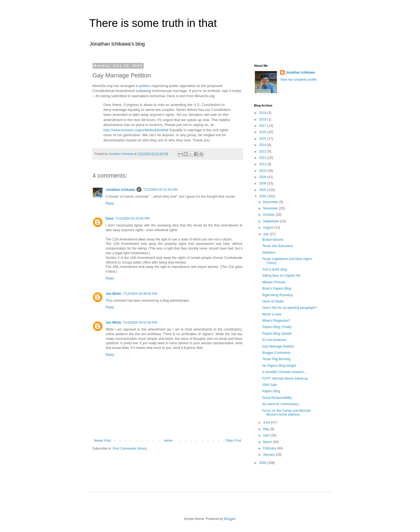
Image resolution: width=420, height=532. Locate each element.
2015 (263, 139)
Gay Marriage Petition (278, 346)
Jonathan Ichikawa (120, 190)
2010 (263, 171)
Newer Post (102, 441)
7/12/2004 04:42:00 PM (140, 323)
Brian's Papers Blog (276, 289)
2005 (263, 190)
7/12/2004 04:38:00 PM (140, 294)
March (268, 442)
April (267, 435)
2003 (263, 463)
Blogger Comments (276, 353)
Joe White (114, 294)
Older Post (233, 441)
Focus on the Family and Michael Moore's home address (286, 413)
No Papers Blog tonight (279, 366)
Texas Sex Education (277, 246)
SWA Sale (269, 385)
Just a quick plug (274, 269)
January (269, 455)
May (266, 429)
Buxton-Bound (272, 240)
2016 (263, 132)
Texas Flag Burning (276, 359)
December (271, 202)
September (271, 221)
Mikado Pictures (274, 282)
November (271, 208)
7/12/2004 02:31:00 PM (160, 190)
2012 (263, 158)
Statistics (269, 253)
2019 (263, 113)
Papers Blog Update (277, 334)
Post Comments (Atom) (130, 449)
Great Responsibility (277, 398)
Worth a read (272, 314)
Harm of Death (273, 301)
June (267, 422)
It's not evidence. (274, 340)
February (270, 448)
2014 (263, 145)
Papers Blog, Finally (277, 327)
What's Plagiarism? (276, 321)
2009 (263, 177)
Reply (110, 203)
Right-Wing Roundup (277, 295)
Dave (110, 219)
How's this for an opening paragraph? (289, 308)
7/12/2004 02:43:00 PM (132, 219)
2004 (263, 196)
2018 (263, 119)
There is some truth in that (153, 23)
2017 (263, 126)
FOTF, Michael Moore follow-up (285, 379)
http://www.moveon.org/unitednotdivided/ (137, 130)
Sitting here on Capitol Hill (281, 276)
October (269, 215)
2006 (263, 183)
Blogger (230, 519)
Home (168, 441)
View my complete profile (298, 80)
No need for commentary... (281, 404)
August (269, 228)
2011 (263, 164)
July (266, 234)
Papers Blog (271, 391)
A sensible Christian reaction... (284, 372)
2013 (263, 152)
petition (145, 86)
